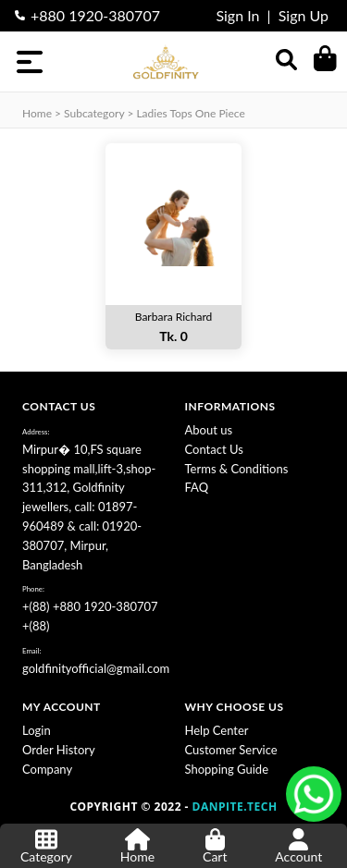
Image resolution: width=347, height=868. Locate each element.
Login (37, 730)
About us (209, 430)
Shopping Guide (227, 769)
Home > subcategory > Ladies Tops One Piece (134, 113)
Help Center (217, 730)
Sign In (237, 15)
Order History (59, 750)
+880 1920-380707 (95, 15)
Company (47, 769)
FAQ (197, 487)
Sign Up (304, 15)
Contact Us (214, 449)
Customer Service (231, 750)
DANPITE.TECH (235, 807)
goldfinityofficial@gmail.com (96, 668)
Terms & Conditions (237, 469)
